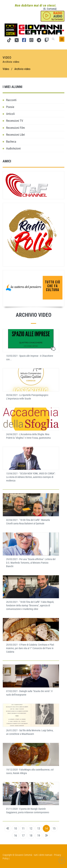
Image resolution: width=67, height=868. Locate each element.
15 (54, 828)
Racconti (11, 100)
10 (15, 828)
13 (39, 828)
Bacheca (11, 142)
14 (46, 828)
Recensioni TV (15, 121)
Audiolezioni (13, 148)
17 (23, 835)
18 (31, 835)
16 (15, 835)
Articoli (10, 114)
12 (31, 828)
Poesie (10, 107)
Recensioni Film (16, 128)
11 (23, 828)
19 (39, 835)
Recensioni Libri (16, 135)
